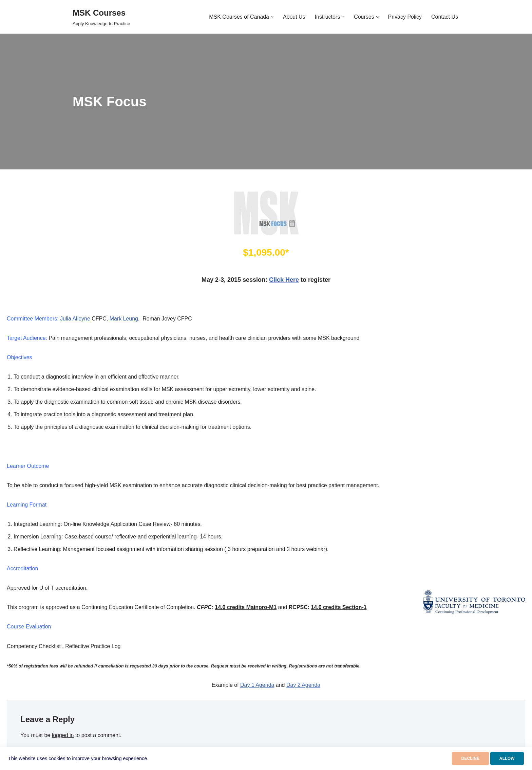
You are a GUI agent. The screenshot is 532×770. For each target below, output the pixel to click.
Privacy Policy (405, 17)
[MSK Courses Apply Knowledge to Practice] (101, 17)
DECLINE (462, 758)
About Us (294, 17)
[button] (272, 17)
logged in (63, 736)
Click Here (284, 280)
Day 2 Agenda (303, 686)
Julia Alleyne (75, 319)
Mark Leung (124, 319)
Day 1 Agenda (257, 686)
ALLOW (504, 758)
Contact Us (445, 17)
